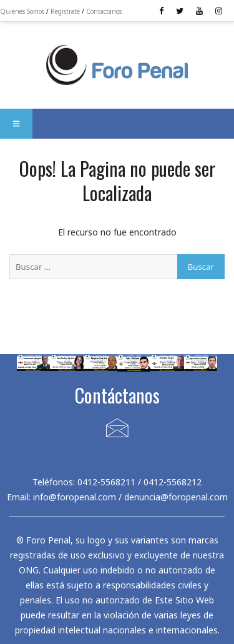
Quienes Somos (22, 11)
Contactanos (104, 11)
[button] (16, 124)
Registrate (65, 11)
